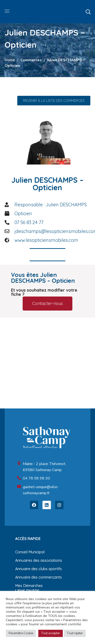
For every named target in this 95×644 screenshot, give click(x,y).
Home (10, 60)
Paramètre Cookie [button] (21, 633)
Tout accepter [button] (51, 633)
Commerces (31, 60)
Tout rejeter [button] (75, 633)
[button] (88, 12)
